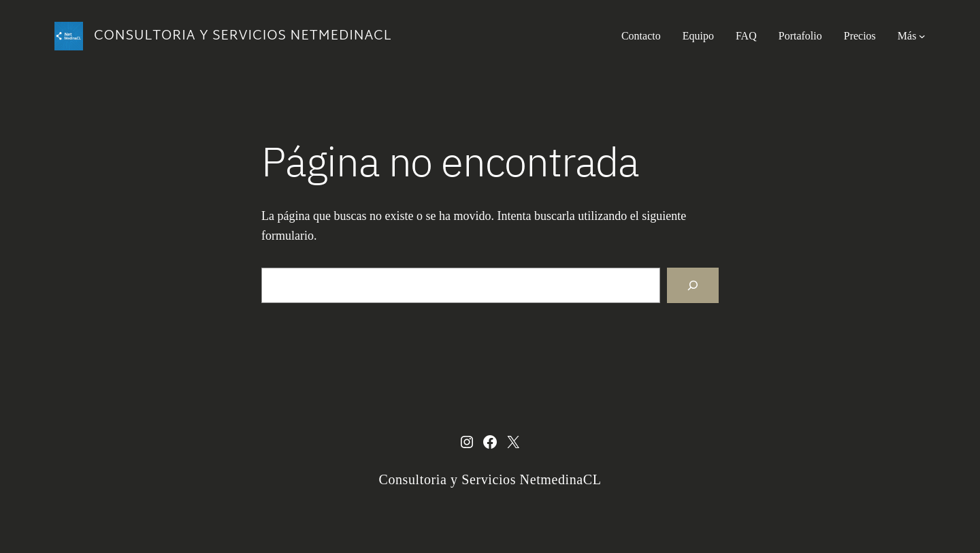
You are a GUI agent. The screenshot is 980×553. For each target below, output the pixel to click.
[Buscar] (693, 285)
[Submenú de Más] (922, 36)
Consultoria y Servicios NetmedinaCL (243, 36)
